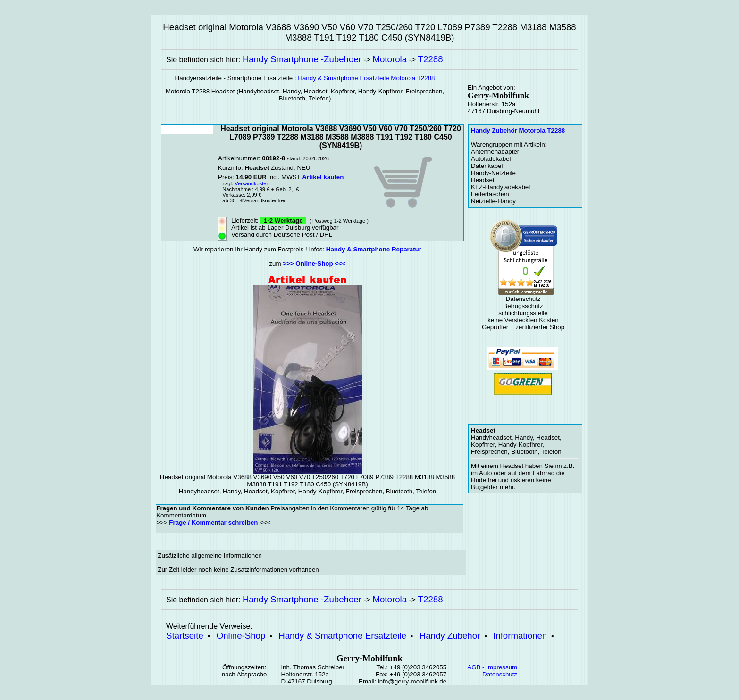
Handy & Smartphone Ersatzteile (342, 636)
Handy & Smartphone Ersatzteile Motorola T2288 (366, 78)
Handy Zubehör (450, 636)
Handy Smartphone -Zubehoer (302, 59)
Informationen (520, 636)
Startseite (185, 636)
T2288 (431, 59)
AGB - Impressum (492, 667)
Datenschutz (500, 674)
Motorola (390, 59)
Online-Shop (241, 636)
